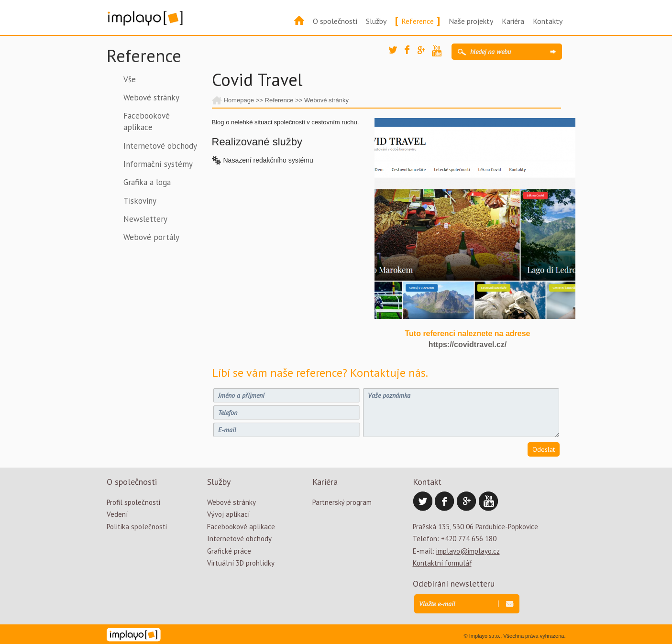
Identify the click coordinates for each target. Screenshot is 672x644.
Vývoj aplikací (228, 514)
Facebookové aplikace (147, 121)
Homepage (239, 100)
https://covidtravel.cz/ (468, 344)
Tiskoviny (140, 201)
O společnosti (335, 21)
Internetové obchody (160, 146)
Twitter (396, 54)
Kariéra (513, 21)
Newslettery (145, 219)
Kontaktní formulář (442, 563)
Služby (376, 21)
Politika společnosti (137, 527)
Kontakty (548, 21)
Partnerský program (342, 502)
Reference (418, 21)
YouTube (439, 52)
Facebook (412, 53)
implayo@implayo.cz (468, 551)
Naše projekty (471, 21)
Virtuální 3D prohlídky (241, 563)
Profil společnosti (133, 502)
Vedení (117, 514)
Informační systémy (158, 164)
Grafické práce (229, 551)
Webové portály (151, 237)
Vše (130, 79)
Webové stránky (151, 98)
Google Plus (425, 54)
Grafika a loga (147, 182)
